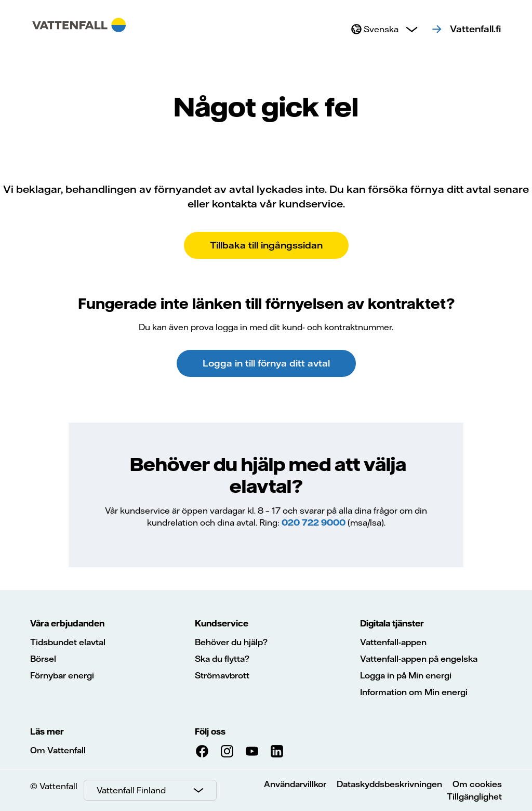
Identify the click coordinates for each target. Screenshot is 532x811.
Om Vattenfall (58, 750)
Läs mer (47, 731)
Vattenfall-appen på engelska (419, 659)
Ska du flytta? (222, 659)
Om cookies (477, 784)
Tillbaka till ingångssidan (266, 245)
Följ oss (210, 731)
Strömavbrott (222, 675)
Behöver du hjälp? (231, 642)
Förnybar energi (62, 675)
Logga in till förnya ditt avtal (266, 363)
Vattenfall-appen (393, 642)
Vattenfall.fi (475, 29)
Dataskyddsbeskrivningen (389, 784)
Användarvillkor (295, 784)
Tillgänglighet (474, 796)
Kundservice (222, 623)
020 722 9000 (314, 522)
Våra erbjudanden (67, 623)
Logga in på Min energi (406, 675)
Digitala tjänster (392, 623)
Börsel (43, 659)
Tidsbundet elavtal (68, 642)
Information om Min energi (414, 692)
